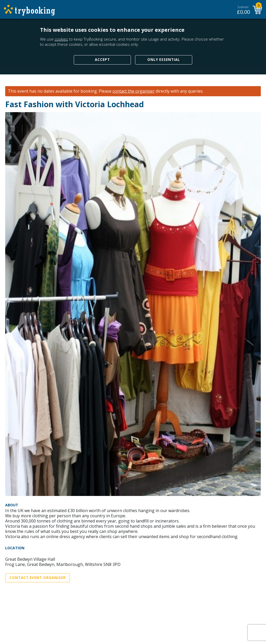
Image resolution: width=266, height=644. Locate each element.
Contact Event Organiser (38, 578)
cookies (61, 39)
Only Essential (164, 60)
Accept (102, 60)
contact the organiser (134, 91)
